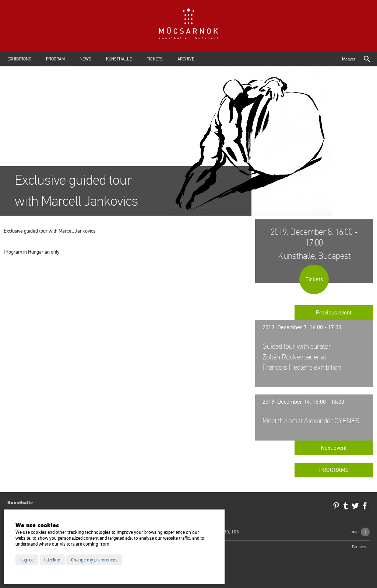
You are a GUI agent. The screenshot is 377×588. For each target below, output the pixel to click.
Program (55, 59)
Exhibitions (19, 59)
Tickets (155, 59)
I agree (27, 560)
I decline (52, 560)
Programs (334, 470)
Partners (359, 547)
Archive (186, 59)
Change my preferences (94, 560)
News (85, 59)
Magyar (349, 59)
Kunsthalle (119, 59)
